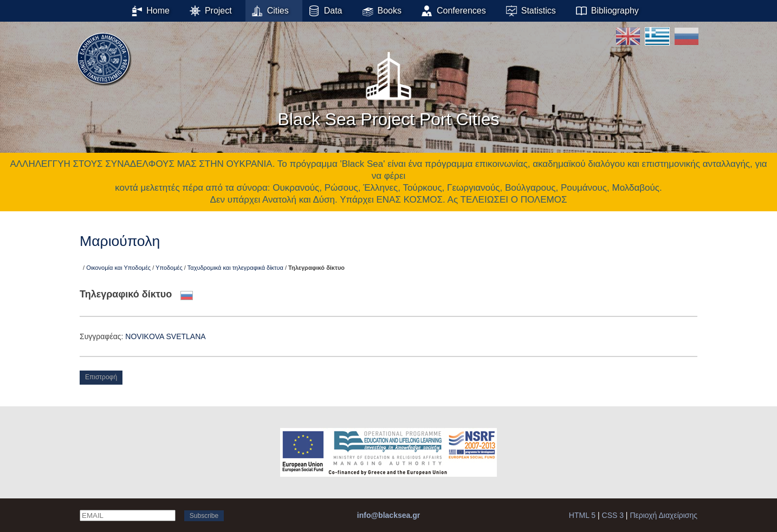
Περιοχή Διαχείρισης (663, 515)
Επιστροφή (101, 377)
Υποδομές (169, 268)
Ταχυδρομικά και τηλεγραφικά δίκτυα (235, 268)
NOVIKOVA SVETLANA (165, 336)
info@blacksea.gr (388, 515)
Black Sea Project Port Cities (388, 86)
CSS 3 (613, 515)
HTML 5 (582, 515)
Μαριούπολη (120, 241)
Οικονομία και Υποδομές (118, 268)
